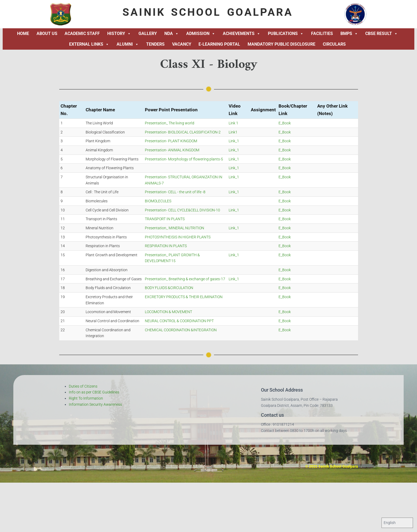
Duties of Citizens (83, 386)
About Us (47, 34)
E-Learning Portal (219, 44)
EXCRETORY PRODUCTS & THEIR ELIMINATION (184, 297)
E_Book (285, 123)
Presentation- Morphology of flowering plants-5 (184, 159)
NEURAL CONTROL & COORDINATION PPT (179, 321)
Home (23, 34)
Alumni (128, 44)
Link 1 (233, 123)
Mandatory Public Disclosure (281, 44)
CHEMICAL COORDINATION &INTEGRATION (181, 330)
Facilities (322, 34)
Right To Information (86, 398)
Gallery (148, 34)
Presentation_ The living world (170, 123)
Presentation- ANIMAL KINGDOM (172, 150)
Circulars (334, 44)
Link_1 (234, 141)
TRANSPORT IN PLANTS (165, 219)
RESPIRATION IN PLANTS (166, 246)
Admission (201, 34)
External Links (89, 44)
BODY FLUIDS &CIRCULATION (169, 288)
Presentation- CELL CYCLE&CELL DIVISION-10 (182, 210)
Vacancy (182, 44)
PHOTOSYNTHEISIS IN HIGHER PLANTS (178, 237)
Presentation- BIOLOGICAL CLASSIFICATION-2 (183, 132)
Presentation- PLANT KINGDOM (171, 141)
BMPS (349, 34)
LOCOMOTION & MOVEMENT (168, 312)
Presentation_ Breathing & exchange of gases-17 (185, 279)
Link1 (233, 132)
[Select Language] (397, 523)
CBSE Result (382, 34)
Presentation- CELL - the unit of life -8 (175, 192)
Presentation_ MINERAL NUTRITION (174, 228)
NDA (172, 34)
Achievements (242, 34)
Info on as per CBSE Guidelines (94, 392)
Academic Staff (82, 34)
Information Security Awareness (95, 404)
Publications (286, 34)
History (119, 34)
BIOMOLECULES (158, 201)
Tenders (155, 44)
